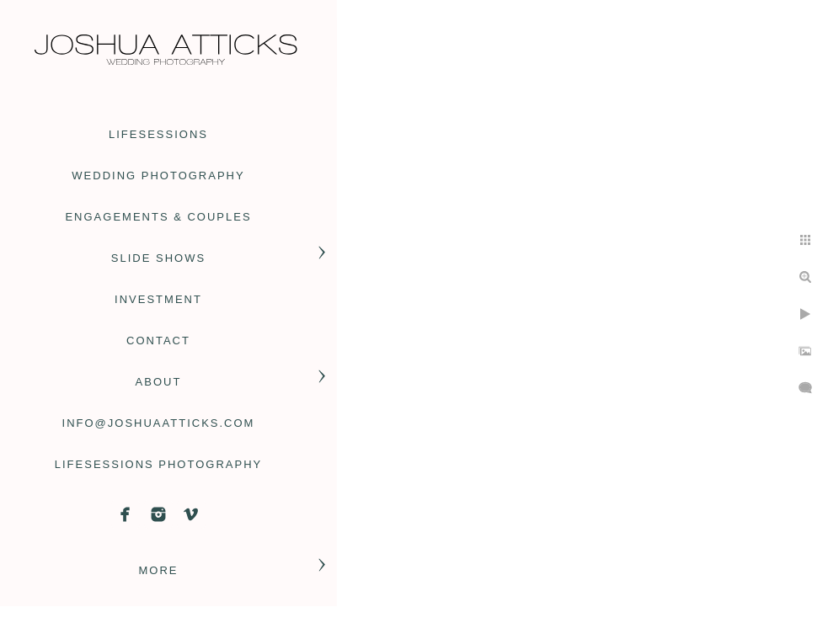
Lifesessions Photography (158, 464)
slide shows (158, 258)
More (159, 570)
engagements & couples (158, 217)
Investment (158, 299)
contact (158, 341)
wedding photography (158, 176)
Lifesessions (158, 134)
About (159, 382)
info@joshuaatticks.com (159, 423)
